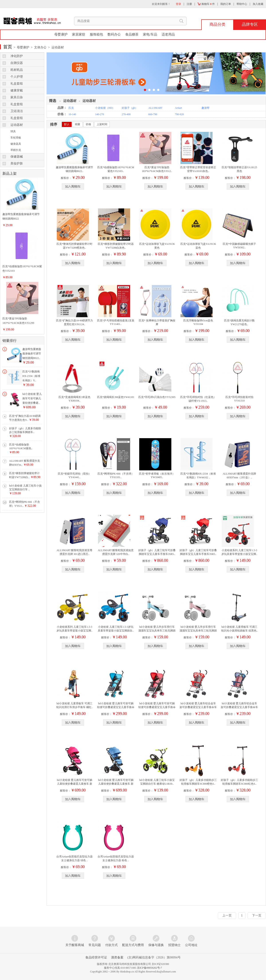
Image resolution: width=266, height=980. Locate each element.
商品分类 (217, 24)
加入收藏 (258, 4)
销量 (78, 124)
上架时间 (102, 124)
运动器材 (17, 125)
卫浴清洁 (17, 111)
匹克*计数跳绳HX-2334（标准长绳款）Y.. (31, 376)
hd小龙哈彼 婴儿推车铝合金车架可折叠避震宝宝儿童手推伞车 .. (198, 707)
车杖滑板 (16, 138)
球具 (13, 131)
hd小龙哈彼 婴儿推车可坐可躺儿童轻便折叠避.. (32, 398)
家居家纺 (79, 34)
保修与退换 (156, 945)
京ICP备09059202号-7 (150, 968)
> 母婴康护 (21, 47)
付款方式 (111, 945)
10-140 (72, 114)
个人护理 (17, 77)
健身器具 (16, 144)
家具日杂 (17, 97)
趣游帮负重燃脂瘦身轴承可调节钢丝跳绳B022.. (32, 354)
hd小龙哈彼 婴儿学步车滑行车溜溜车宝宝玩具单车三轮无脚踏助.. (157, 631)
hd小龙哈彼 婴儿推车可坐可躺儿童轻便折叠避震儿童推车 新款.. (75, 784)
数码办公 (114, 34)
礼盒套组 (17, 84)
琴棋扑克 (16, 150)
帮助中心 (242, 4)
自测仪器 (17, 63)
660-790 (153, 114)
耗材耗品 (17, 70)
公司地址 (191, 945)
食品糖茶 (132, 34)
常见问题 (95, 945)
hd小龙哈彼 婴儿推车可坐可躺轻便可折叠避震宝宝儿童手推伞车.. (116, 707)
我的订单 (226, 4)
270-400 (126, 114)
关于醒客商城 (75, 945)
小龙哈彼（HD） (105, 108)
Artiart (178, 108)
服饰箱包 (96, 34)
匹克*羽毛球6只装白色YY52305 (157, 397)
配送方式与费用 (133, 945)
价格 (88, 124)
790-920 (179, 114)
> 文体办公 (38, 47)
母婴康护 (61, 34)
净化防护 (17, 56)
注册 (189, 4)
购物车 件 (206, 4)
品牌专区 (250, 24)
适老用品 (168, 34)
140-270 (100, 114)
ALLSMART (155, 108)
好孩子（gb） (130, 108)
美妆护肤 (17, 163)
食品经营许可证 (96, 957)
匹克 (71, 108)
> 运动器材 (55, 47)
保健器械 (17, 157)
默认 (67, 124)
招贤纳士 (174, 945)
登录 (178, 4)
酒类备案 (117, 957)
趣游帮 (205, 108)
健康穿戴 (17, 90)
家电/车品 (150, 34)
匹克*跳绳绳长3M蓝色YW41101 (116, 397)
